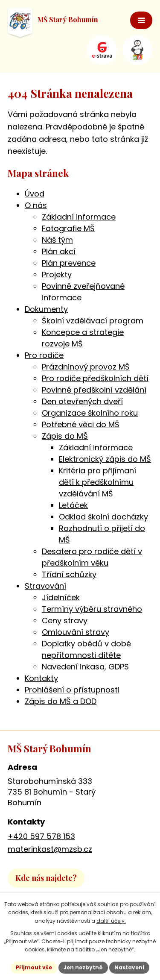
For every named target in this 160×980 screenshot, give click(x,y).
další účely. (111, 921)
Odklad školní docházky (103, 517)
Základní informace (79, 217)
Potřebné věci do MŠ (81, 424)
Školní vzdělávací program (93, 321)
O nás (36, 205)
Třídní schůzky (69, 574)
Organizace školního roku (90, 413)
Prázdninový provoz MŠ (86, 367)
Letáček (73, 505)
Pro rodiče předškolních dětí (95, 378)
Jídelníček (61, 597)
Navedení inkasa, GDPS (85, 667)
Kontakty (41, 678)
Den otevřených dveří (82, 401)
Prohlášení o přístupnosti (72, 690)
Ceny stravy (65, 621)
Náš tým (57, 240)
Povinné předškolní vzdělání (94, 390)
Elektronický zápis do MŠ (105, 459)
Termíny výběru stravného (92, 609)
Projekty (57, 274)
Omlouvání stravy (76, 632)
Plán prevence (69, 263)
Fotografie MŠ (68, 228)
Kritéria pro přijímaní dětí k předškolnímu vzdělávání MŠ (97, 482)
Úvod (35, 194)
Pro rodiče (44, 355)
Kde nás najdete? (46, 878)
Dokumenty (46, 309)
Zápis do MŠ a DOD (61, 701)
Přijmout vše (34, 967)
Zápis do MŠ (65, 436)
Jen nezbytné (83, 967)
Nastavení (129, 967)
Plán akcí (59, 251)
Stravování (45, 586)
